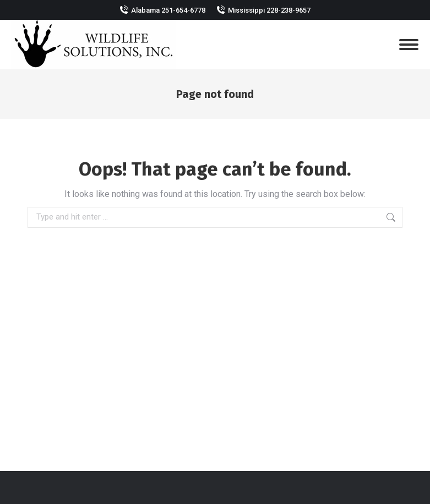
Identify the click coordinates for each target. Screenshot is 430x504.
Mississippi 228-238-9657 (269, 10)
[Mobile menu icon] (409, 45)
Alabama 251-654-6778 (168, 10)
